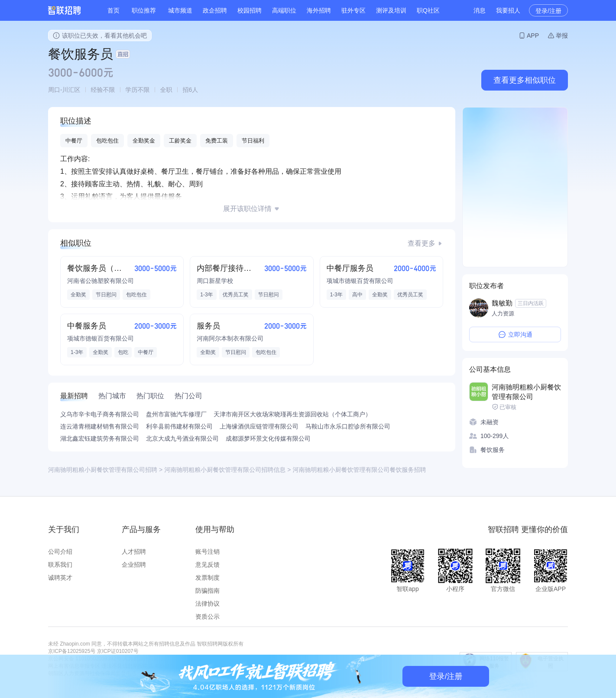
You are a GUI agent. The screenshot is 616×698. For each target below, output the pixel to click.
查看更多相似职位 (525, 80)
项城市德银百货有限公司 (360, 281)
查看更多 (421, 243)
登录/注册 (548, 11)
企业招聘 (134, 565)
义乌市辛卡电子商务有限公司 (100, 414)
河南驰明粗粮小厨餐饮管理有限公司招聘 (103, 470)
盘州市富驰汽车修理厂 (176, 414)
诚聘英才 (60, 578)
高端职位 (284, 10)
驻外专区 (353, 10)
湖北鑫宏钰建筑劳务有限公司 (100, 438)
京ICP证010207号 (118, 651)
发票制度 (207, 578)
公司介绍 (60, 552)
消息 (480, 10)
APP (533, 36)
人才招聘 (134, 552)
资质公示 (207, 617)
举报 (562, 36)
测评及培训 (391, 10)
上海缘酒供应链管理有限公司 (259, 426)
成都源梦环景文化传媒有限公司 (268, 438)
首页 (113, 10)
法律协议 (207, 604)
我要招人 (508, 10)
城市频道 (180, 10)
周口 (54, 90)
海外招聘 (319, 10)
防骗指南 (207, 591)
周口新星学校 (215, 281)
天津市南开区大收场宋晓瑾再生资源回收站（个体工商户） (292, 414)
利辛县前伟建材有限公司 (179, 426)
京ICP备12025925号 (72, 651)
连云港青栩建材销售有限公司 (100, 426)
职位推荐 (144, 10)
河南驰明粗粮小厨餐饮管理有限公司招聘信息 (225, 470)
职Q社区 (428, 10)
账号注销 (207, 552)
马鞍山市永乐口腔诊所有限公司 (348, 426)
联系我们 (60, 565)
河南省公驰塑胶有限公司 (101, 281)
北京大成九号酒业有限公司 (182, 438)
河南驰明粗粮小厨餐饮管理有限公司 (526, 392)
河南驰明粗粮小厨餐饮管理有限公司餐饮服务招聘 (359, 470)
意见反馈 (207, 565)
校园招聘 (250, 10)
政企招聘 (215, 10)
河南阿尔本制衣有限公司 (230, 338)
